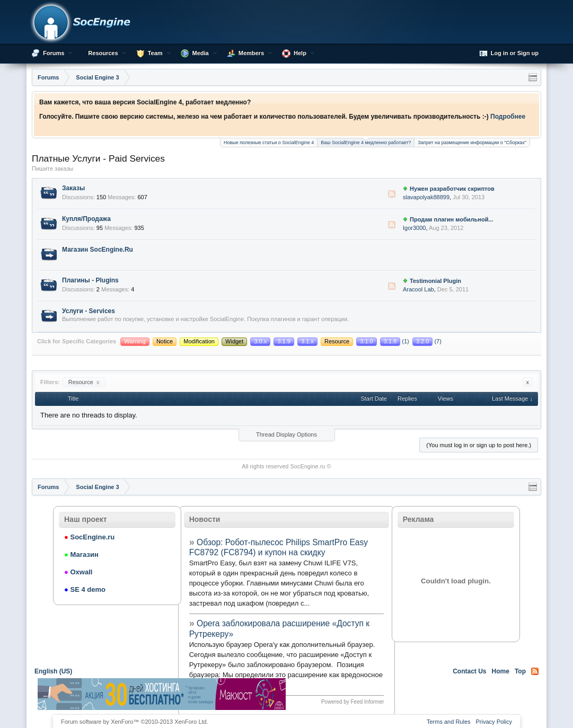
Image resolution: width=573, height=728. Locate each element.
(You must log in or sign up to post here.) (479, 445)
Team (155, 53)
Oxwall (78, 572)
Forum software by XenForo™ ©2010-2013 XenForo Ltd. (135, 722)
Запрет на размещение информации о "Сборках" (472, 143)
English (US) (53, 671)
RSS (392, 194)
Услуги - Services (89, 311)
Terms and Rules (449, 722)
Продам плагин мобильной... (452, 219)
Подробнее (508, 117)
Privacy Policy (494, 722)
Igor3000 (414, 228)
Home (501, 671)
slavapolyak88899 (426, 197)
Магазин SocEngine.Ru (98, 250)
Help (300, 53)
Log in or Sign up (509, 54)
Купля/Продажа (86, 219)
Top (520, 671)
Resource (84, 382)
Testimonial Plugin (435, 281)
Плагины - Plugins (90, 280)
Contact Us (469, 671)
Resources (103, 53)
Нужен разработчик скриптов (452, 189)
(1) (395, 341)
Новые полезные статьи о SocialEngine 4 (269, 143)
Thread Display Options (286, 434)
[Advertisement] (411, 694)
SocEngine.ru (307, 466)
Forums (54, 53)
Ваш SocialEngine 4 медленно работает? (366, 142)
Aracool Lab (418, 289)
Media (201, 53)
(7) (427, 341)
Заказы (73, 188)
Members (251, 53)
